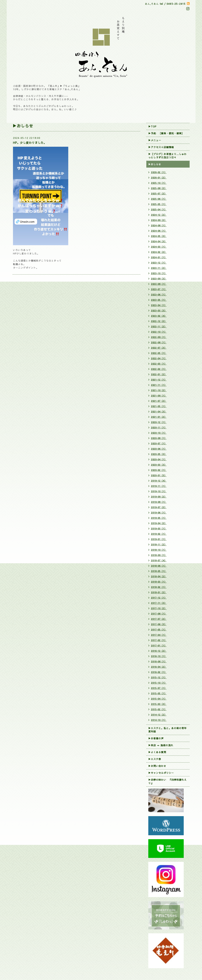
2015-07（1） (159, 688)
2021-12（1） (159, 380)
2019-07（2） (159, 507)
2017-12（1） (159, 598)
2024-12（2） (159, 215)
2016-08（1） (159, 661)
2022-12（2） (159, 321)
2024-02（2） (159, 252)
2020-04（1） (159, 459)
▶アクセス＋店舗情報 (161, 147)
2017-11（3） (159, 603)
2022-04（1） (159, 358)
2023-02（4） (159, 316)
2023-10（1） (159, 273)
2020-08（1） (159, 438)
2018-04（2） (159, 576)
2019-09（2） (159, 497)
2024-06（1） (159, 231)
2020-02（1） (159, 470)
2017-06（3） (159, 624)
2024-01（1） (159, 257)
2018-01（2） (159, 592)
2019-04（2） (159, 523)
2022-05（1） (159, 353)
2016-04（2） (159, 667)
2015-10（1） (159, 683)
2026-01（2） (159, 178)
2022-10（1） (159, 332)
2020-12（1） (159, 422)
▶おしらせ (155, 164)
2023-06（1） (159, 295)
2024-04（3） (159, 241)
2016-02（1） (159, 672)
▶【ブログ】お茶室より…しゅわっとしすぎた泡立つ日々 (167, 156)
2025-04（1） (159, 209)
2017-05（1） (159, 630)
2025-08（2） (159, 188)
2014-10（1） (159, 720)
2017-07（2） (159, 619)
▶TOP (152, 126)
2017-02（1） (159, 640)
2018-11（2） (159, 544)
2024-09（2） (159, 220)
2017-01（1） (159, 645)
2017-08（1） (159, 614)
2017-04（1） (159, 635)
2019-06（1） (159, 513)
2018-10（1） (159, 550)
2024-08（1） (159, 225)
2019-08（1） (159, 502)
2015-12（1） (159, 677)
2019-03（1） (159, 529)
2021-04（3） (159, 412)
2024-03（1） (159, 247)
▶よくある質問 (157, 752)
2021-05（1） (159, 406)
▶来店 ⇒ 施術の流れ (161, 745)
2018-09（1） (159, 555)
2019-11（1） (159, 486)
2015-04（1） (159, 699)
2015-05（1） (159, 693)
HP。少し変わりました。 (30, 143)
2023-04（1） (159, 305)
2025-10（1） (159, 183)
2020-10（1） (159, 433)
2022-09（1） (159, 337)
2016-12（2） (159, 651)
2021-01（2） (159, 417)
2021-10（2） (159, 390)
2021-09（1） (159, 396)
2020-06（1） (159, 449)
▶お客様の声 (156, 738)
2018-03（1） (159, 582)
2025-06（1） (159, 199)
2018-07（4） (159, 560)
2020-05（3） (159, 454)
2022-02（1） (159, 369)
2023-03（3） (159, 310)
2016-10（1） (159, 656)
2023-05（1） (159, 300)
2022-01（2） (159, 374)
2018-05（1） (159, 571)
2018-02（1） (159, 587)
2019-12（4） (159, 481)
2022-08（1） (159, 342)
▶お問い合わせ (157, 766)
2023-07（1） (159, 289)
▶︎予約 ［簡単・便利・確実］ (166, 133)
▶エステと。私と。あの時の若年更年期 (167, 730)
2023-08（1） (159, 284)
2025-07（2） (159, 193)
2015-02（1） (159, 709)
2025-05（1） (159, 204)
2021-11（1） (159, 385)
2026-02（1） (159, 172)
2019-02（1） (159, 534)
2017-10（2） (159, 608)
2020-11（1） (159, 427)
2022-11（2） (159, 326)
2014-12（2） (159, 715)
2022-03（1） (159, 364)
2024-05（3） (159, 236)
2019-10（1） (159, 491)
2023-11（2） (159, 268)
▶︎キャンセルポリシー (161, 773)
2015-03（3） (159, 704)
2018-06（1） (159, 566)
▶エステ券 (155, 759)
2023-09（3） (159, 279)
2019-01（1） (159, 539)
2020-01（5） (159, 475)
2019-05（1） (159, 518)
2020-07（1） (159, 443)
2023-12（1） (159, 263)
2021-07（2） (159, 401)
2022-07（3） (159, 348)
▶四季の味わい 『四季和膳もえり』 (167, 781)
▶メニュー (155, 140)
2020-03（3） (159, 465)
